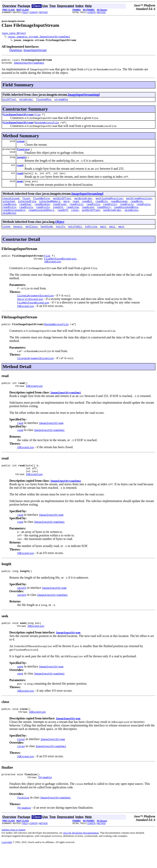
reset (75, 220)
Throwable (45, 798)
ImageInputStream (35, 51)
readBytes (9, 213)
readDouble (42, 213)
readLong (88, 216)
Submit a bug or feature (14, 851)
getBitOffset (62, 206)
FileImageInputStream (18, 117)
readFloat (60, 213)
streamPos (61, 102)
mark (66, 209)
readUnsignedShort (41, 220)
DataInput (16, 51)
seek (20, 188)
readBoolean (119, 209)
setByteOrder (112, 220)
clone (6, 237)
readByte (136, 209)
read (20, 171)
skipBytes (131, 220)
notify (60, 237)
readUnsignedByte (126, 216)
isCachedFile (27, 209)
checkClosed (11, 206)
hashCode (47, 237)
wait (103, 237)
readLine (73, 216)
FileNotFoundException (60, 271)
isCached (9, 209)
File (38, 117)
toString (91, 237)
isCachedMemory (50, 209)
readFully (76, 213)
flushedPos (44, 102)
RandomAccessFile (47, 126)
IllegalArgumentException (35, 308)
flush (26, 206)
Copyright (7, 863)
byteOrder (26, 102)
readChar (25, 213)
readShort (104, 216)
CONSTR (33, 12)
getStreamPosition (139, 206)
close (21, 145)
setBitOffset (91, 220)
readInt (58, 216)
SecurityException (30, 312)
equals (18, 237)
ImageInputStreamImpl (29, 64)
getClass (31, 237)
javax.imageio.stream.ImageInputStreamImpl (39, 37)
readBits (102, 209)
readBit (87, 209)
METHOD (43, 12)
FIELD (25, 12)
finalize (23, 154)
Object (60, 232)
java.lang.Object (14, 34)
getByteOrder (83, 206)
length (21, 162)
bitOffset (9, 102)
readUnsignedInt (14, 220)
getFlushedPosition (109, 206)
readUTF (63, 220)
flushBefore (41, 206)
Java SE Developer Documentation (81, 854)
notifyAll (75, 237)
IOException (53, 274)
